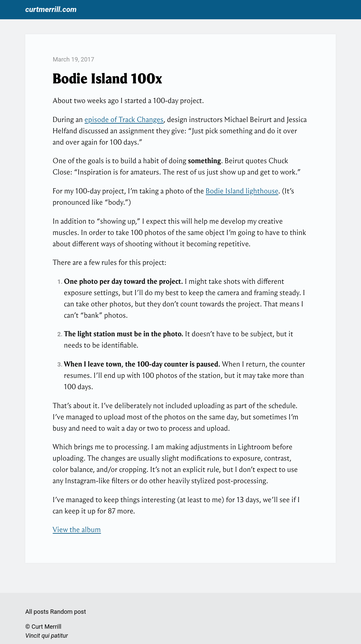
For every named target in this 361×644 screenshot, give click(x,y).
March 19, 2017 (73, 59)
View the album (77, 530)
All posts (37, 612)
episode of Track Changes (124, 119)
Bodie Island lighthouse (242, 191)
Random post (68, 612)
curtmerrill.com (51, 9)
